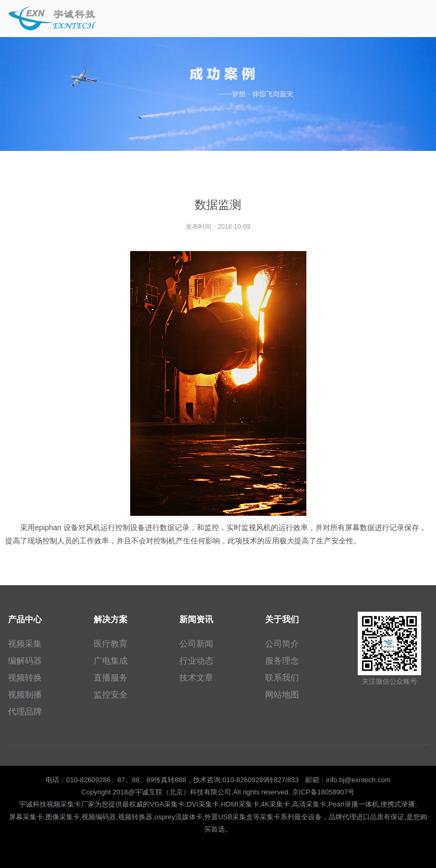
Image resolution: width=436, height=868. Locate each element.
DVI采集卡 (203, 804)
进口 (363, 817)
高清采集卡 (309, 804)
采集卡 (270, 817)
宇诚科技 (33, 804)
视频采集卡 (64, 804)
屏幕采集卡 (26, 817)
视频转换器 (135, 817)
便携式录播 (398, 804)
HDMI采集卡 (240, 804)
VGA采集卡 (167, 804)
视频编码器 (99, 817)
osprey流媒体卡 (179, 817)
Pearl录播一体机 (353, 804)
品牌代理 (342, 817)
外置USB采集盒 (229, 817)
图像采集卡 (63, 817)
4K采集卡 (275, 804)
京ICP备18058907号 (324, 792)
